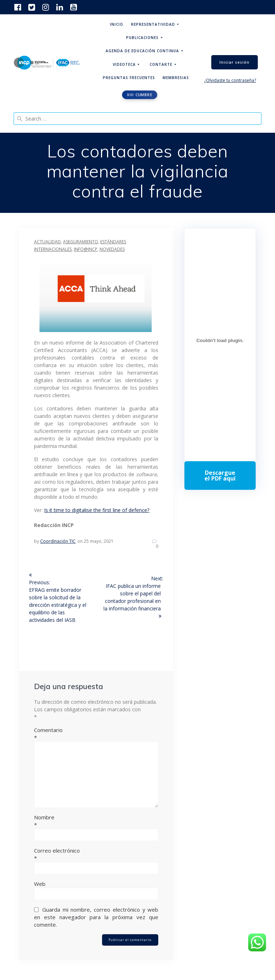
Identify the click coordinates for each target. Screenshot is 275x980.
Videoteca (124, 64)
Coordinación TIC (58, 541)
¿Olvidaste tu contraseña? (230, 80)
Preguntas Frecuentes (129, 78)
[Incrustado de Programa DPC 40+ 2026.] (220, 341)
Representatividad (153, 24)
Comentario (96, 734)
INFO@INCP (86, 249)
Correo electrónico (96, 854)
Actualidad (47, 242)
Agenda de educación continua (142, 51)
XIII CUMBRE (140, 95)
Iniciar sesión (235, 62)
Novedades (112, 249)
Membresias (176, 78)
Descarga (220, 476)
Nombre (96, 821)
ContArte (161, 64)
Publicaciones (142, 38)
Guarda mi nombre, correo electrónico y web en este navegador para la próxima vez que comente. (96, 917)
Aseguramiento (81, 242)
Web (40, 884)
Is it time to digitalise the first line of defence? (97, 510)
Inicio (117, 24)
